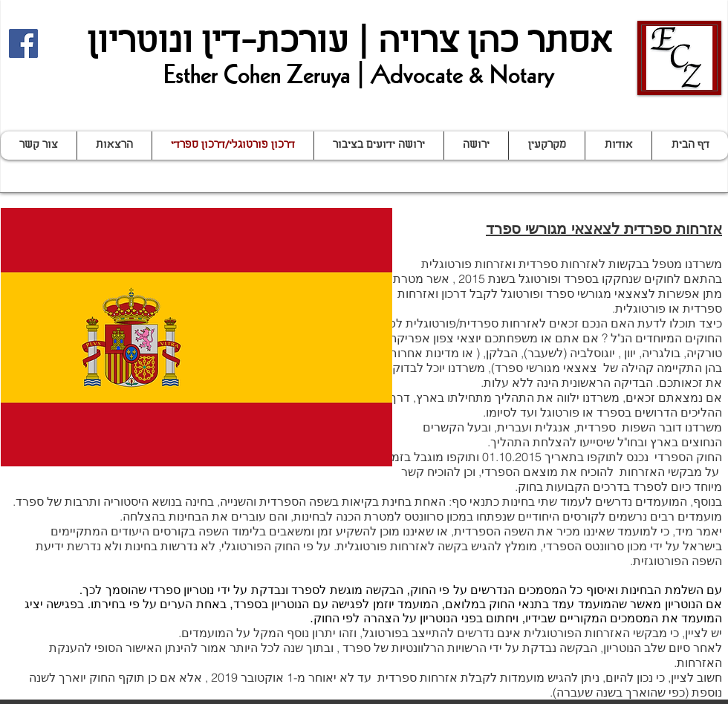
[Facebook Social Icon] (23, 43)
